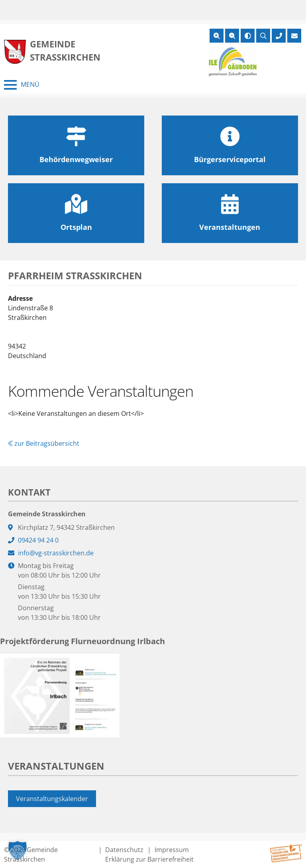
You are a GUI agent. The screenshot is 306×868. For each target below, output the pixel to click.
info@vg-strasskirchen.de (56, 553)
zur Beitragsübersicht (44, 443)
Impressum (172, 850)
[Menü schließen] (22, 85)
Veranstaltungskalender (52, 799)
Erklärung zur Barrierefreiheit (149, 859)
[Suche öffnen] (263, 36)
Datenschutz (124, 850)
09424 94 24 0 (38, 540)
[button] (18, 850)
